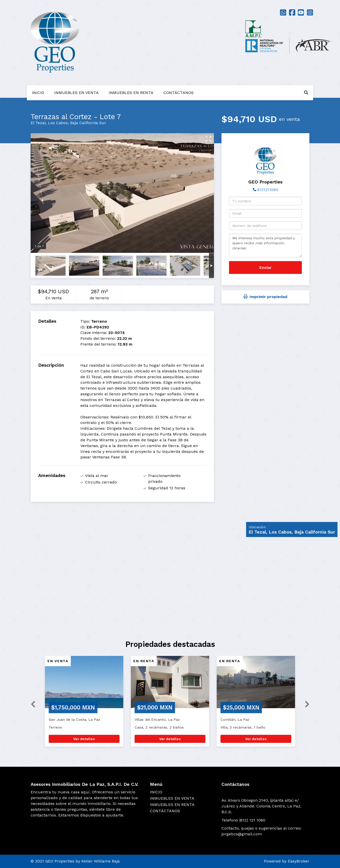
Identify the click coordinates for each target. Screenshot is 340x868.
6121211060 (268, 190)
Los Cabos (58, 123)
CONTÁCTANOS (179, 93)
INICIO (38, 93)
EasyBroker (299, 861)
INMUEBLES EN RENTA (131, 93)
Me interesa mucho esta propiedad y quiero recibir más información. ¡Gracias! (265, 246)
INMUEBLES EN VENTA (76, 93)
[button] (31, 704)
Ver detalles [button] (84, 739)
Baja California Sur (88, 123)
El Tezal (38, 123)
